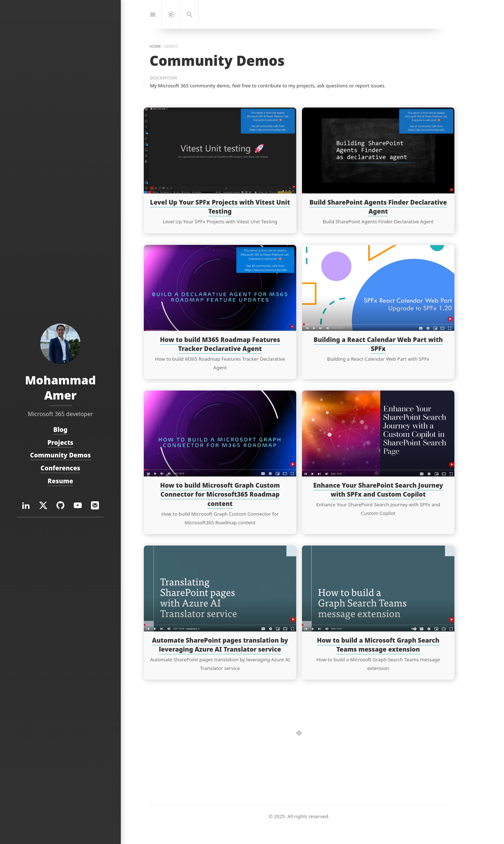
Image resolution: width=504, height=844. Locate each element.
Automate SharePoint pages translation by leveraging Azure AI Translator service (220, 645)
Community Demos (61, 455)
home (155, 46)
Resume (61, 481)
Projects (60, 442)
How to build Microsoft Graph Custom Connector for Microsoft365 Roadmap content (220, 494)
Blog (60, 430)
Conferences (60, 468)
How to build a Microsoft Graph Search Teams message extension (378, 645)
